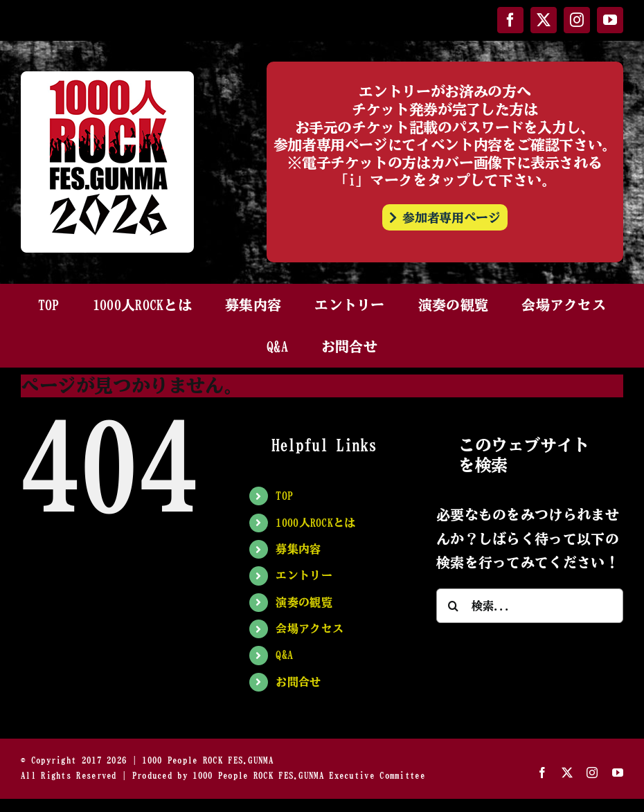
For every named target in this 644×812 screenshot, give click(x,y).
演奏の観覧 (304, 602)
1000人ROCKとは (315, 523)
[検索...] (530, 606)
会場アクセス (310, 629)
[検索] (454, 606)
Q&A (284, 655)
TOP (284, 496)
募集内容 (298, 549)
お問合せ (298, 682)
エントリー (304, 575)
